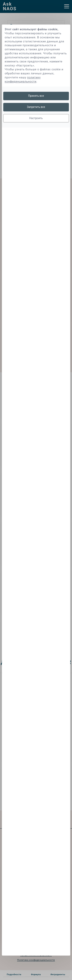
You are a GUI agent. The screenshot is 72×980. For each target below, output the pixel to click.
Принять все (36, 96)
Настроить (36, 118)
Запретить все (36, 107)
